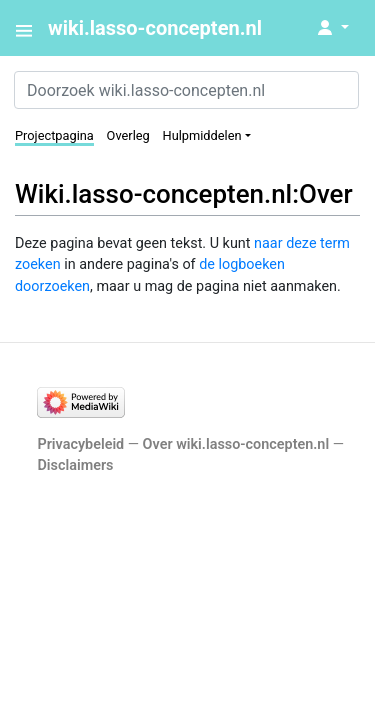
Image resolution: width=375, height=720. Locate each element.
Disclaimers (75, 465)
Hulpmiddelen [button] (202, 135)
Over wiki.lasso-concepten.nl (236, 444)
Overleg (128, 135)
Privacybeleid (80, 444)
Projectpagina (54, 135)
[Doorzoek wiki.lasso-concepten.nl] (186, 90)
